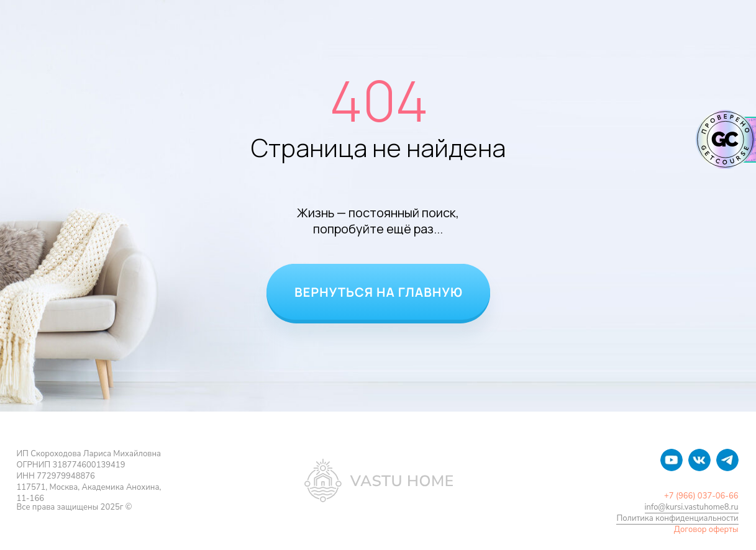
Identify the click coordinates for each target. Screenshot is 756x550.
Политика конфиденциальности (677, 518)
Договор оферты (706, 530)
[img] (672, 460)
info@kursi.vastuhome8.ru (692, 507)
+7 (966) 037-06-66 (701, 496)
